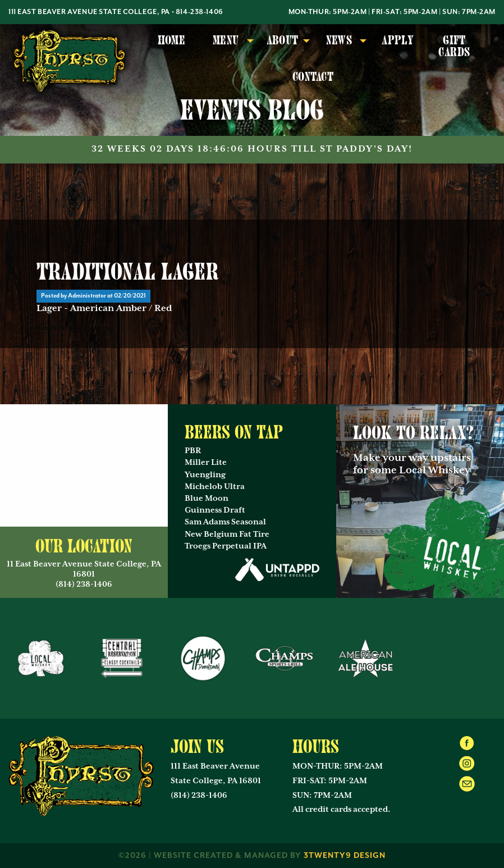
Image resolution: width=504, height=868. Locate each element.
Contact (313, 77)
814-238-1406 (200, 12)
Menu (226, 40)
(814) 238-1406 (199, 796)
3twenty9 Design (345, 856)
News (339, 40)
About (283, 40)
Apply (398, 40)
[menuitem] (171, 47)
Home (172, 40)
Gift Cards (454, 46)
